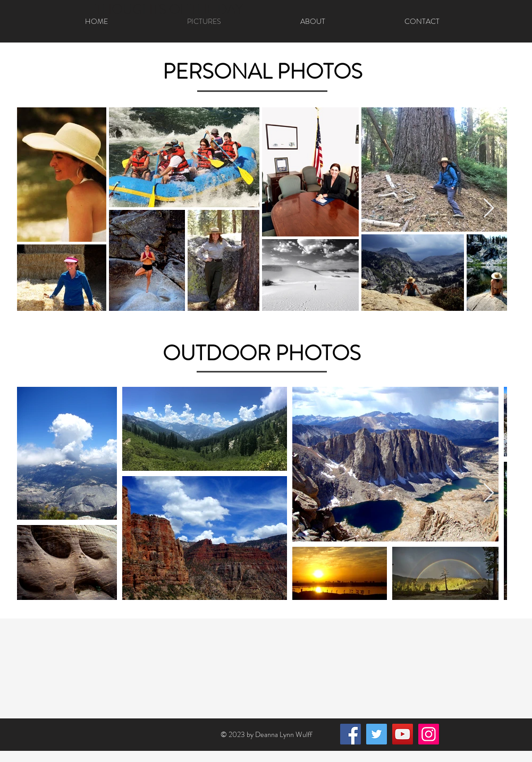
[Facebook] (351, 734)
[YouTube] (403, 734)
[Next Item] (489, 209)
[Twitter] (377, 734)
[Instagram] (429, 734)
